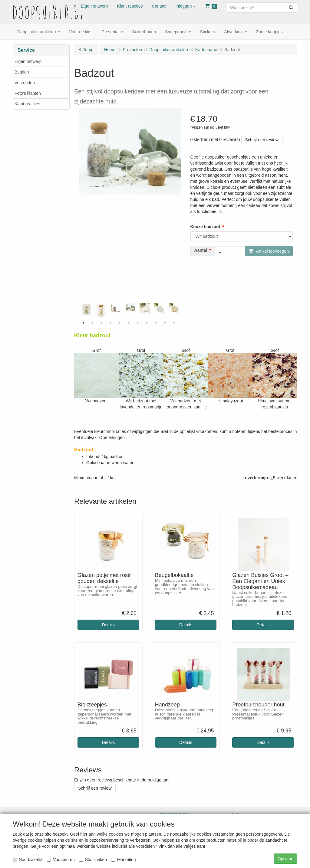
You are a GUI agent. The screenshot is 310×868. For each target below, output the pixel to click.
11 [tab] (174, 323)
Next (183, 311)
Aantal (201, 250)
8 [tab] (147, 323)
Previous (77, 311)
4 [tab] (110, 323)
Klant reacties (27, 104)
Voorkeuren (61, 860)
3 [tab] (101, 323)
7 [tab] (138, 323)
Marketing (123, 860)
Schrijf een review (262, 140)
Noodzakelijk (28, 860)
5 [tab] (120, 323)
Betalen (22, 72)
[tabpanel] (130, 308)
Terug (88, 50)
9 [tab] (156, 323)
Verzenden (25, 83)
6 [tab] (129, 323)
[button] (186, 6)
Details (108, 625)
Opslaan (285, 859)
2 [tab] (92, 323)
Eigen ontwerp (28, 61)
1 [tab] (83, 323)
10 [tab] (165, 323)
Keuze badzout (205, 227)
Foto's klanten (28, 93)
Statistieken (93, 860)
